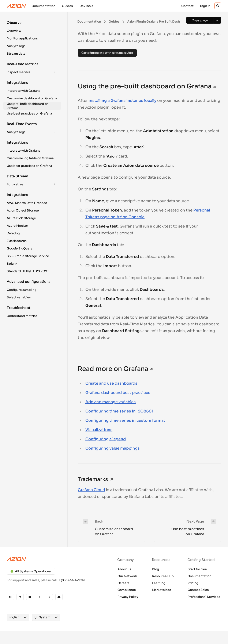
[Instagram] (49, 597)
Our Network (127, 576)
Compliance (127, 590)
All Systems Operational (31, 571)
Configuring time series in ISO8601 (119, 411)
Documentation (199, 576)
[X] (40, 597)
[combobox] (14, 617)
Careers (124, 583)
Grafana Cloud (91, 490)
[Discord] (59, 597)
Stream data (16, 54)
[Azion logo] (55, 559)
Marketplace (162, 590)
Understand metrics (22, 316)
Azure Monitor (17, 226)
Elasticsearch (17, 241)
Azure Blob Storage (21, 218)
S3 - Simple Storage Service (28, 256)
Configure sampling (22, 290)
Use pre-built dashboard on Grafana (28, 106)
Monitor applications (22, 38)
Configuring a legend (106, 439)
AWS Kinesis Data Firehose (27, 203)
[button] (32, 27)
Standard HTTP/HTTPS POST (28, 271)
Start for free (197, 569)
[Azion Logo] (16, 6)
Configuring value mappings (113, 448)
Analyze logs (16, 46)
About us (124, 569)
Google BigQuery (20, 248)
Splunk (12, 264)
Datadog (13, 233)
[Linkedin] (20, 597)
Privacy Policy (128, 597)
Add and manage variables (111, 402)
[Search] (218, 6)
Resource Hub (163, 576)
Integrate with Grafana (24, 91)
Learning (159, 583)
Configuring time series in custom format (125, 420)
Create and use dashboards (111, 383)
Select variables (19, 297)
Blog (156, 569)
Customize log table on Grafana (30, 158)
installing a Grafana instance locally (122, 101)
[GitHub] (10, 597)
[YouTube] (30, 597)
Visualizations (99, 430)
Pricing (193, 583)
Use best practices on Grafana (29, 113)
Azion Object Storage (23, 210)
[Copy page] (200, 20)
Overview (14, 31)
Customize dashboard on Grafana (32, 98)
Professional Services (204, 597)
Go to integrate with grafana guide (107, 53)
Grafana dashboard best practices (118, 393)
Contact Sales (198, 590)
